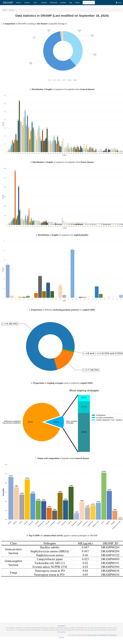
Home (5, 10)
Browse (28, 3)
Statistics (44, 3)
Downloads (54, 3)
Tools (36, 3)
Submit (77, 3)
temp (119, 3)
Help (71, 3)
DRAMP (8, 3)
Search (19, 3)
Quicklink (63, 3)
